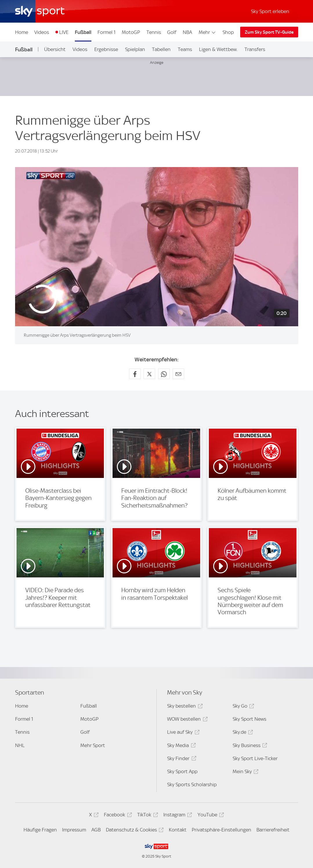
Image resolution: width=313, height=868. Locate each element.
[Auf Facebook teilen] (135, 374)
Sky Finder (181, 759)
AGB (96, 830)
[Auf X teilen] (149, 374)
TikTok (147, 816)
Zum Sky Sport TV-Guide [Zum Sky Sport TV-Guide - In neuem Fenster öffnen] (269, 32)
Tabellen (161, 49)
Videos (42, 32)
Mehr (208, 32)
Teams (185, 49)
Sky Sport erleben (270, 11)
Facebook (117, 816)
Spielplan (135, 49)
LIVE (64, 32)
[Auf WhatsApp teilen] (164, 374)
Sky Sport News (249, 719)
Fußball (83, 32)
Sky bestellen (184, 707)
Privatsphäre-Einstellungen (221, 830)
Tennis (154, 32)
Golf (172, 32)
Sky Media (180, 746)
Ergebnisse (106, 49)
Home (22, 32)
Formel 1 (106, 32)
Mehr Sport (93, 745)
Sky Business (249, 746)
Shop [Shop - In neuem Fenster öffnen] (228, 32)
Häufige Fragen (40, 830)
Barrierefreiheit (273, 830)
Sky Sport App (182, 771)
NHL (20, 745)
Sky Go (243, 707)
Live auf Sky (182, 733)
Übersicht (55, 49)
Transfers (255, 49)
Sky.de (242, 733)
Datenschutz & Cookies (134, 831)
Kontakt (178, 830)
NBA (187, 32)
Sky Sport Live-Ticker (255, 758)
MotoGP (131, 32)
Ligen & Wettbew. (218, 49)
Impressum (74, 830)
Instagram (177, 816)
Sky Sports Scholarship (192, 784)
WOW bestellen (186, 720)
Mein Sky (245, 772)
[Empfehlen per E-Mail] (178, 374)
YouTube (210, 816)
